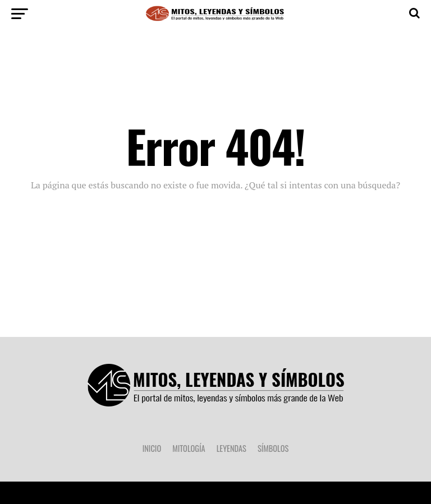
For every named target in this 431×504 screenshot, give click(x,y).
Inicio (152, 448)
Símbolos (273, 448)
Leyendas (231, 448)
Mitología (189, 448)
